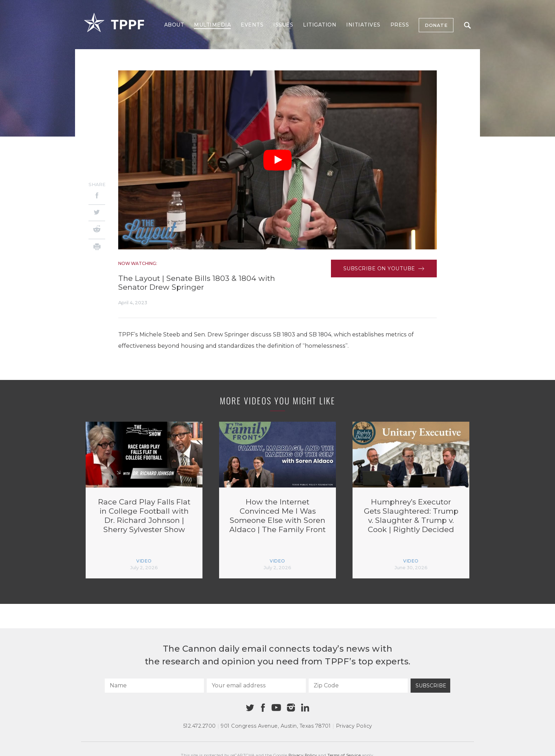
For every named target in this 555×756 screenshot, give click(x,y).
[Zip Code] (358, 686)
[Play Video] (277, 160)
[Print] (97, 248)
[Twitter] (97, 213)
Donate (436, 25)
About (174, 25)
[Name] (154, 686)
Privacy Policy (354, 726)
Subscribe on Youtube (384, 269)
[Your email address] (256, 686)
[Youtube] (276, 708)
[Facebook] (97, 197)
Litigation (320, 25)
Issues (283, 25)
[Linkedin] (305, 708)
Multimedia (212, 25)
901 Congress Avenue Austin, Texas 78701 (276, 726)
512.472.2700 (200, 726)
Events (252, 25)
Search (467, 25)
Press (400, 25)
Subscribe (431, 686)
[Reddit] (97, 230)
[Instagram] (291, 708)
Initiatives (363, 25)
